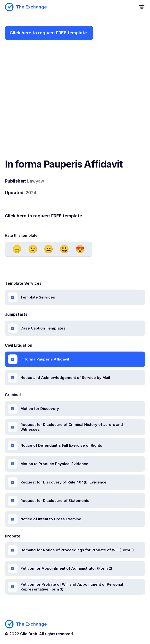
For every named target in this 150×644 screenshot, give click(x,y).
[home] (26, 7)
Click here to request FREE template (48, 33)
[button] (141, 7)
